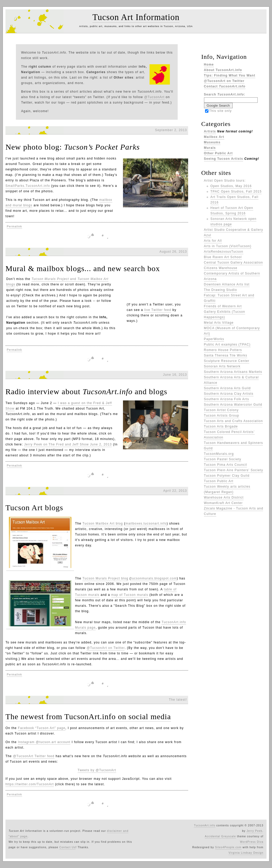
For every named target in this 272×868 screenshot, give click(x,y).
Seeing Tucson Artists (224, 159)
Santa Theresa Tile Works (226, 355)
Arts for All (213, 241)
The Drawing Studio (221, 290)
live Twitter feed (158, 310)
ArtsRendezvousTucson (224, 252)
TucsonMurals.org (219, 454)
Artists (210, 131)
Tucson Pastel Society (223, 459)
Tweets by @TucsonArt (97, 770)
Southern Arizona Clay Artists (229, 394)
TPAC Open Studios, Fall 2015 (236, 192)
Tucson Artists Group (222, 416)
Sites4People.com (228, 847)
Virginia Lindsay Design (246, 853)
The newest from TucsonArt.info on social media (88, 716)
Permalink (14, 226)
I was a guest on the (76, 403)
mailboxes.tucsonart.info (146, 524)
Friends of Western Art (223, 306)
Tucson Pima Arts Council (226, 465)
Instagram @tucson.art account (44, 742)
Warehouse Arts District (224, 497)
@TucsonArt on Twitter (106, 648)
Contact (225, 86)
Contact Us (67, 847)
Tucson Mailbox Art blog (103, 524)
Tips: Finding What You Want (230, 75)
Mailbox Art (214, 137)
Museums (212, 142)
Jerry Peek (254, 831)
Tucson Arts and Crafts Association (233, 421)
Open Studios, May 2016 (231, 186)
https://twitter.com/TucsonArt (30, 784)
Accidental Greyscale (220, 836)
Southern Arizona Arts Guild (227, 388)
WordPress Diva (252, 842)
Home (209, 65)
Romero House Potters (223, 350)
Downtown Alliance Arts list (227, 284)
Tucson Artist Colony (221, 410)
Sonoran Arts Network (222, 366)
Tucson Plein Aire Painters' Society (234, 470)
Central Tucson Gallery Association (234, 263)
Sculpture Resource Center (227, 361)
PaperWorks (214, 339)
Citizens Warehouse (221, 268)
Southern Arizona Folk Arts (227, 399)
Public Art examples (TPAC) (227, 344)
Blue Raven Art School (223, 257)
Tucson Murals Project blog (105, 578)
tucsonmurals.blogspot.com (154, 578)
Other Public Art (218, 153)
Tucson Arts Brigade (221, 426)
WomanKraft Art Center (223, 503)
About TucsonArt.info (223, 70)
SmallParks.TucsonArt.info (28, 186)
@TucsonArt (154, 97)
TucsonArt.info (205, 825)
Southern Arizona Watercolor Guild (233, 405)
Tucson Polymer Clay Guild (227, 476)
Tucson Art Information (136, 17)
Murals (210, 148)
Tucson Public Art (219, 481)
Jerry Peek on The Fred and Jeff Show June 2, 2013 (68, 444)
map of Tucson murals (130, 595)
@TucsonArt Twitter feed (34, 756)
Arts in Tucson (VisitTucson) (228, 246)
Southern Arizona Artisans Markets (233, 372)
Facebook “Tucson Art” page (42, 728)
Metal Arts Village (219, 323)
